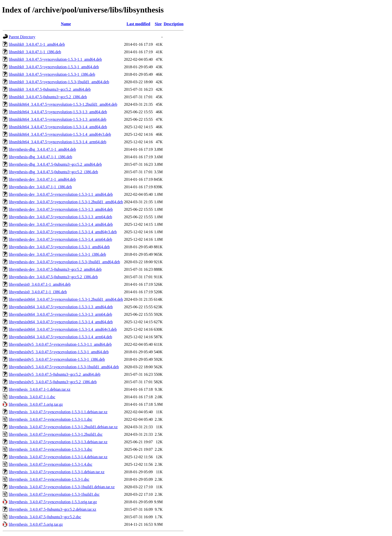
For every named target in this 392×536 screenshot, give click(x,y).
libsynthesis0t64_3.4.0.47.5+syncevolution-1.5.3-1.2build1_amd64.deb (66, 299)
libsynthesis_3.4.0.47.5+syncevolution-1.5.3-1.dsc (49, 479)
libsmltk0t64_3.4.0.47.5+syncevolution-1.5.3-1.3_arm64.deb (57, 119)
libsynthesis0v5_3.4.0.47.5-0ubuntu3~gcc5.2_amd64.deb (55, 374)
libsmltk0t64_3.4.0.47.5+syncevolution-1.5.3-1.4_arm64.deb (57, 142)
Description (174, 24)
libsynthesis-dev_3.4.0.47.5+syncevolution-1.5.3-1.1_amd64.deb (61, 194)
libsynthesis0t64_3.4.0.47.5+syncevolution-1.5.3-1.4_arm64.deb (60, 337)
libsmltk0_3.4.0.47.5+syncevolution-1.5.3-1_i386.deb (52, 74)
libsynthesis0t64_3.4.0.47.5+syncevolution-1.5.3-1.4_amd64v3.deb (63, 329)
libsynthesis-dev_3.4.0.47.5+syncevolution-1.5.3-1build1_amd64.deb (64, 262)
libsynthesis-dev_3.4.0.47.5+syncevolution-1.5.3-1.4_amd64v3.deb (63, 232)
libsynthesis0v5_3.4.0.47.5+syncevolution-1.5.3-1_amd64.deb (59, 352)
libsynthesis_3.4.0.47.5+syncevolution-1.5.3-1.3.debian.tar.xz (58, 442)
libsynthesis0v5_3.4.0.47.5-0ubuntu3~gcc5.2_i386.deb (53, 382)
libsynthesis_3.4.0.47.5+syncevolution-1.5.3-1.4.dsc (50, 464)
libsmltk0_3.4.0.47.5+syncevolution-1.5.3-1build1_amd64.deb (59, 82)
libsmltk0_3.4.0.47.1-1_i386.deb (35, 52)
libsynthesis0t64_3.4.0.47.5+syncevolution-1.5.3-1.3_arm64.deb (60, 314)
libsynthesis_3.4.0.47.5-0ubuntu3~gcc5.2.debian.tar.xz (52, 509)
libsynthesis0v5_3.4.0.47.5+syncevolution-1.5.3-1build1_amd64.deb (64, 367)
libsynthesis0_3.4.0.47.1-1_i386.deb (38, 292)
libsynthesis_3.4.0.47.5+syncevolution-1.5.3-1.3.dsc (50, 449)
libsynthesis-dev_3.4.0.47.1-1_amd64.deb (42, 179)
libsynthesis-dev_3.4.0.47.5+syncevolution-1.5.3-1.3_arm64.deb (60, 217)
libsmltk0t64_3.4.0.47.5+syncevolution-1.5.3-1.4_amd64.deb (58, 127)
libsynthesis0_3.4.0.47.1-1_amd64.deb (40, 284)
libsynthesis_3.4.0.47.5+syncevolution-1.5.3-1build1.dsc (54, 494)
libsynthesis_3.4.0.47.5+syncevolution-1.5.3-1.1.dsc (50, 419)
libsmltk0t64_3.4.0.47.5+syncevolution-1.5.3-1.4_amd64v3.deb (60, 134)
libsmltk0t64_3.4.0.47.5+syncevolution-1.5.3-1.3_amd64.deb (58, 112)
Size (158, 24)
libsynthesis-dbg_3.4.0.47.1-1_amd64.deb (42, 149)
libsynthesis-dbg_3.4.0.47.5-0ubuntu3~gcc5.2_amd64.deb (55, 164)
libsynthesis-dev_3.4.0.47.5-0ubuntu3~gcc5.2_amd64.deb (55, 269)
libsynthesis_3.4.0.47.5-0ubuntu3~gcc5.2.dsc (45, 517)
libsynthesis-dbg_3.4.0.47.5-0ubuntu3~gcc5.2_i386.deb (53, 172)
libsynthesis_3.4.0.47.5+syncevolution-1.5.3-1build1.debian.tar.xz (62, 487)
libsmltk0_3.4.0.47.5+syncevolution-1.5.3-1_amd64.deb (54, 67)
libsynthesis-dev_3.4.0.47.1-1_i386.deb (40, 187)
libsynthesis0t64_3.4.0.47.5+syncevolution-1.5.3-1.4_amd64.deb (61, 322)
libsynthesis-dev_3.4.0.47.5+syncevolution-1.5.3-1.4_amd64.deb (61, 224)
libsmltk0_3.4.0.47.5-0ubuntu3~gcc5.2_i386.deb (48, 97)
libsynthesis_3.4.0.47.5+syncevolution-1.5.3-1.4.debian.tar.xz (58, 457)
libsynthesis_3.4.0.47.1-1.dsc (32, 397)
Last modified (138, 24)
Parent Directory (22, 37)
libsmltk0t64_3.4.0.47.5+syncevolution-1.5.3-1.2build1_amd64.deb (63, 104)
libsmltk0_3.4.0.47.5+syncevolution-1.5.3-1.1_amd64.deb (55, 59)
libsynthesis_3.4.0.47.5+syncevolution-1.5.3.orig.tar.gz (53, 502)
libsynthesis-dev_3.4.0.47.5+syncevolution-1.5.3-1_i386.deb (57, 254)
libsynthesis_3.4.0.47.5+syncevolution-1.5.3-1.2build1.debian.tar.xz (63, 427)
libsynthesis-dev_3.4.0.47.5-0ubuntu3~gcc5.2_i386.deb (53, 277)
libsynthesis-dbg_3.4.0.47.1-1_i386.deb (40, 157)
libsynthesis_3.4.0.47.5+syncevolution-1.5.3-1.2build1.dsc (56, 434)
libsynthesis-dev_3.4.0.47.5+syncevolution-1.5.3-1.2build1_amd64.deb (66, 202)
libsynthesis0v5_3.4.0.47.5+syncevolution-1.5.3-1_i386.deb (57, 359)
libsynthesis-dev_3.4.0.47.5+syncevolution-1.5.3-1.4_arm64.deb (60, 239)
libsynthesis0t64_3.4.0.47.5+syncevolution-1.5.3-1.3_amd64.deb (61, 307)
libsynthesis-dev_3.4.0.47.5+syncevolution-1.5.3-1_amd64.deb (59, 247)
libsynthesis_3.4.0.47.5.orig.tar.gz (36, 524)
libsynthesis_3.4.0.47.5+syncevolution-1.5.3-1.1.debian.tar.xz (58, 412)
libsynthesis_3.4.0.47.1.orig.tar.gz (36, 404)
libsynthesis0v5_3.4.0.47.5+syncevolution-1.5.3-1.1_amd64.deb (60, 344)
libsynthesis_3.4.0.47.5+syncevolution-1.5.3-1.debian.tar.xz (57, 472)
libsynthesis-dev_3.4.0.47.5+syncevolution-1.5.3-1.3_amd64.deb (61, 209)
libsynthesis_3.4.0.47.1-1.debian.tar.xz (40, 389)
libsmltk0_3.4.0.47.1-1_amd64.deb (37, 44)
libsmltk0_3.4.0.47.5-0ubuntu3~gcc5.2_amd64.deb (50, 89)
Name (66, 24)
